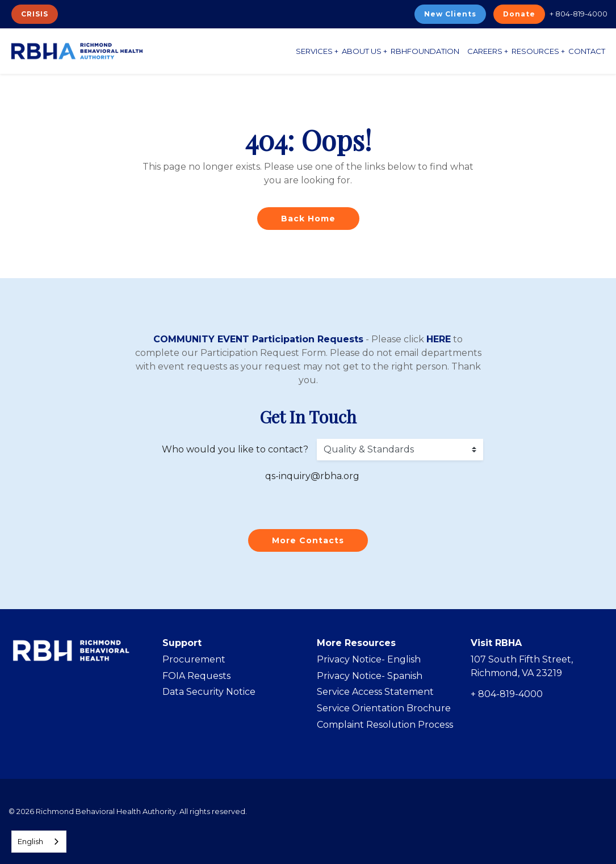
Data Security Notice (209, 692)
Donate (519, 14)
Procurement (194, 659)
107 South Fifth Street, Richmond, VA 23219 (522, 666)
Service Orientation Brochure (384, 708)
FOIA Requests (196, 676)
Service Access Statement (375, 692)
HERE (439, 339)
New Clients (450, 14)
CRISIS (35, 14)
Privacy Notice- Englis (366, 659)
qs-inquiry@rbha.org (312, 476)
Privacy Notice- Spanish (370, 676)
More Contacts (308, 540)
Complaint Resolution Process (385, 725)
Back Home (308, 219)
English (30, 841)
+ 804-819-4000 (579, 14)
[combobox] (39, 842)
